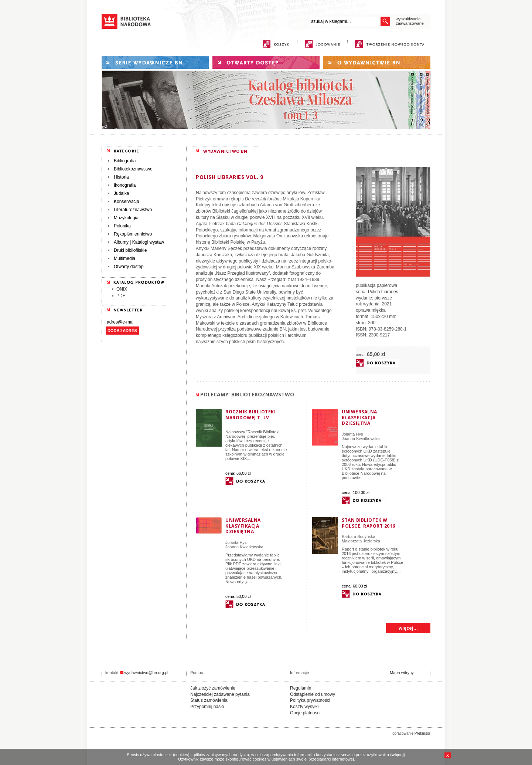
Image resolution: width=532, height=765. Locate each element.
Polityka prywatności (310, 700)
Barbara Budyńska (359, 536)
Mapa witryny (402, 673)
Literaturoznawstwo (133, 210)
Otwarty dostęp (129, 267)
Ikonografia (125, 185)
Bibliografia (125, 161)
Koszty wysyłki (304, 707)
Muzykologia (126, 218)
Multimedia (125, 258)
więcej (398, 755)
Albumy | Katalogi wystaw (139, 242)
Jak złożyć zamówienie (213, 688)
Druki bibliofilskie (130, 250)
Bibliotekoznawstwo (133, 169)
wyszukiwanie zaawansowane (410, 21)
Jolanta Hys (352, 434)
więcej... (408, 628)
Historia (121, 177)
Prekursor (422, 733)
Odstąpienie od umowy (313, 694)
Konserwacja (127, 202)
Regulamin (301, 688)
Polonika (122, 226)
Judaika (121, 193)
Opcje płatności (305, 713)
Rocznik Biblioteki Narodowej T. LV (250, 415)
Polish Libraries (383, 292)
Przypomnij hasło (207, 707)
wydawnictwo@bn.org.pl (146, 673)
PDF (121, 296)
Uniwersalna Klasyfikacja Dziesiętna (359, 417)
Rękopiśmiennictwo (133, 234)
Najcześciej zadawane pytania (220, 694)
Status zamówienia (209, 700)
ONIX (122, 289)
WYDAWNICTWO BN (225, 151)
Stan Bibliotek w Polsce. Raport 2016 (369, 523)
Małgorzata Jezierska (361, 541)
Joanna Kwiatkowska (361, 439)
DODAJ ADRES (122, 331)
